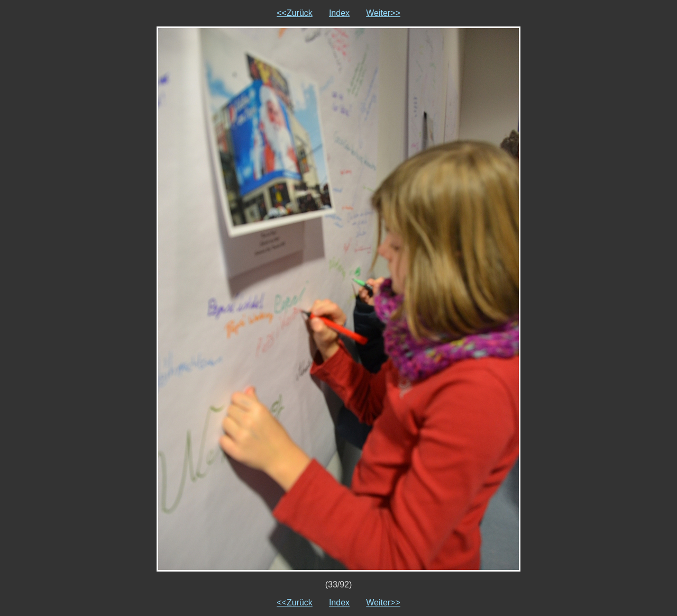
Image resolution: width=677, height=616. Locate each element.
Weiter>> (383, 13)
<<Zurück (295, 13)
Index (339, 13)
